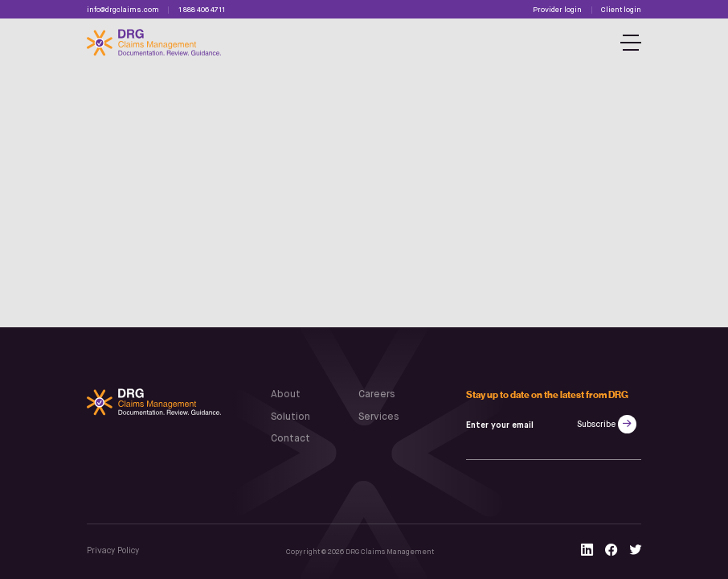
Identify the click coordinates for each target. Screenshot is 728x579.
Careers (376, 395)
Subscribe (596, 425)
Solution (290, 417)
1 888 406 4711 (202, 10)
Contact (290, 439)
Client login (621, 10)
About (286, 395)
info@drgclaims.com (123, 10)
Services (378, 417)
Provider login (557, 10)
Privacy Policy (113, 551)
